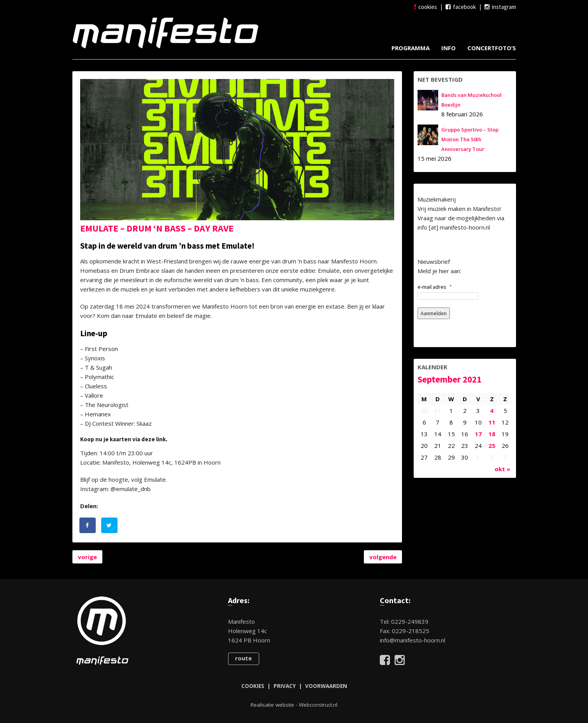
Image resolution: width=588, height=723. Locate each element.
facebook (461, 7)
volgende (383, 557)
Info (448, 48)
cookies (426, 7)
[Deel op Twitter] (110, 525)
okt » (502, 469)
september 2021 (449, 379)
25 (492, 446)
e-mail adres (435, 287)
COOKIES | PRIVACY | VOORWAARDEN (294, 686)
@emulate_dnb (131, 489)
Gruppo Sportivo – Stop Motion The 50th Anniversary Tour (470, 139)
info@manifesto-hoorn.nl (412, 640)
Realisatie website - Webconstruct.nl (294, 705)
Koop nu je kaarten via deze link (123, 439)
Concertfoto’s (492, 48)
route (243, 658)
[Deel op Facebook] (88, 525)
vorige (87, 557)
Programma (411, 48)
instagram (500, 7)
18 (492, 434)
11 (492, 422)
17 (478, 434)
